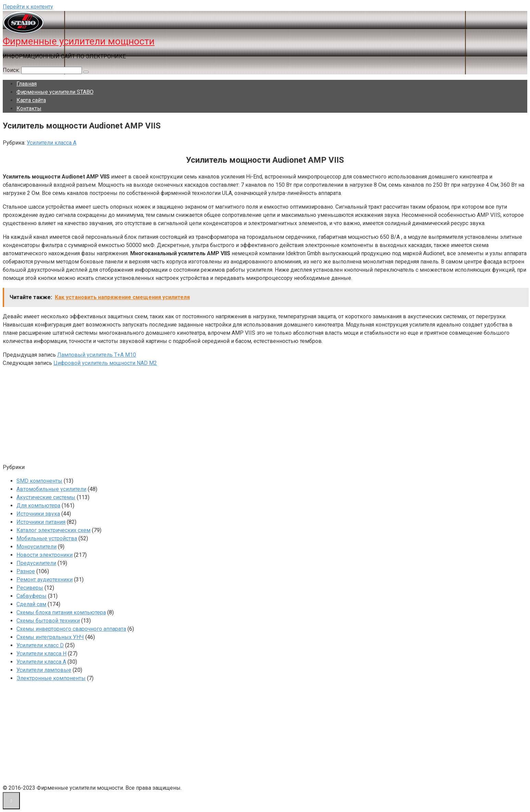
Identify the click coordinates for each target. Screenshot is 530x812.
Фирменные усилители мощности (79, 41)
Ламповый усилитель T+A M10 (97, 355)
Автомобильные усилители (51, 489)
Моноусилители (36, 547)
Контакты (29, 108)
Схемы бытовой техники (48, 621)
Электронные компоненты (51, 678)
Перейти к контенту (28, 7)
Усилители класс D (40, 645)
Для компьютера (38, 506)
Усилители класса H (41, 654)
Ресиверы (30, 588)
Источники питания (41, 522)
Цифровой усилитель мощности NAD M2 (105, 363)
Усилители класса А (52, 143)
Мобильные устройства (47, 538)
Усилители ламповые (44, 670)
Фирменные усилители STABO (55, 92)
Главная (27, 84)
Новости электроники (45, 555)
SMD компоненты (39, 481)
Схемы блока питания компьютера (61, 612)
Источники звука (38, 514)
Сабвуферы (32, 596)
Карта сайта (31, 100)
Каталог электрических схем (53, 530)
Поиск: (12, 70)
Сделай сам (31, 604)
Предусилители (36, 563)
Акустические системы (46, 497)
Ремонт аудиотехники (45, 580)
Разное (26, 571)
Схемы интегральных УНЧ (50, 637)
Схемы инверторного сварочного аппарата (71, 629)
